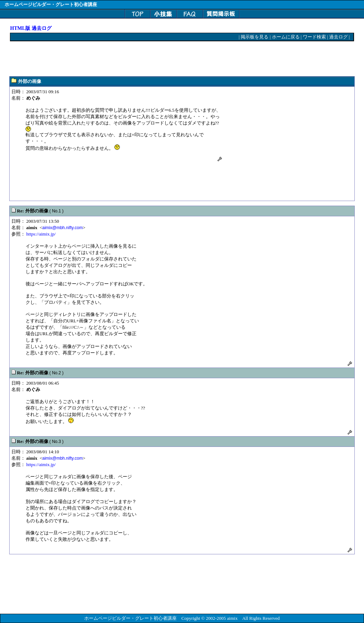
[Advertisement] (140, 59)
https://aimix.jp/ (41, 234)
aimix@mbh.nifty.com (63, 228)
